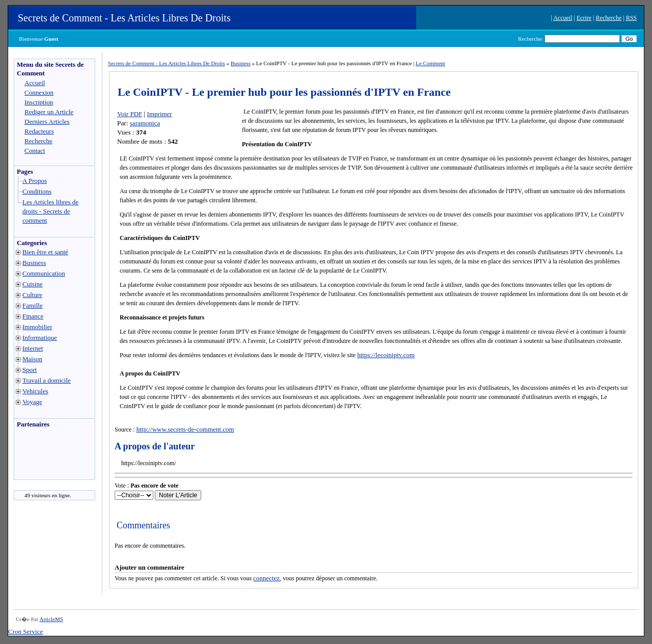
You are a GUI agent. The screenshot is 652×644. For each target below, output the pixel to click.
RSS (631, 18)
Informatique (40, 338)
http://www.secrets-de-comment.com (185, 429)
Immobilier (37, 327)
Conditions (37, 191)
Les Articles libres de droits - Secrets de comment (50, 211)
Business (34, 263)
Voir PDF (130, 114)
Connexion (39, 92)
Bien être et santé (45, 252)
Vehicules (35, 391)
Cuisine (33, 284)
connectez (266, 578)
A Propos (35, 181)
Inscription (39, 102)
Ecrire (584, 18)
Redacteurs (39, 131)
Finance (33, 316)
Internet (33, 348)
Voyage (32, 402)
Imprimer (160, 114)
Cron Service (25, 632)
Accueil (563, 18)
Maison (32, 359)
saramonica (145, 123)
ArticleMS (51, 619)
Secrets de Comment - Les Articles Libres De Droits (124, 18)
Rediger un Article (49, 112)
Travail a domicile (47, 380)
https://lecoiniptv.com (386, 355)
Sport (30, 370)
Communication (44, 273)
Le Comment (430, 63)
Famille (33, 305)
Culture (32, 295)
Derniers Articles (47, 122)
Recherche (609, 18)
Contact (35, 151)
